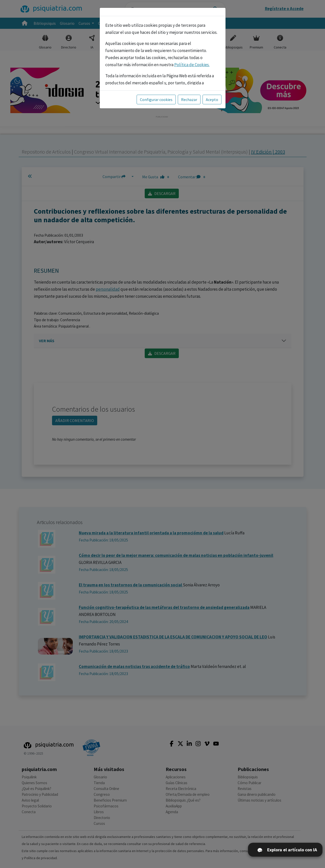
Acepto (212, 100)
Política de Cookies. (192, 65)
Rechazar (189, 100)
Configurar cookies (156, 100)
